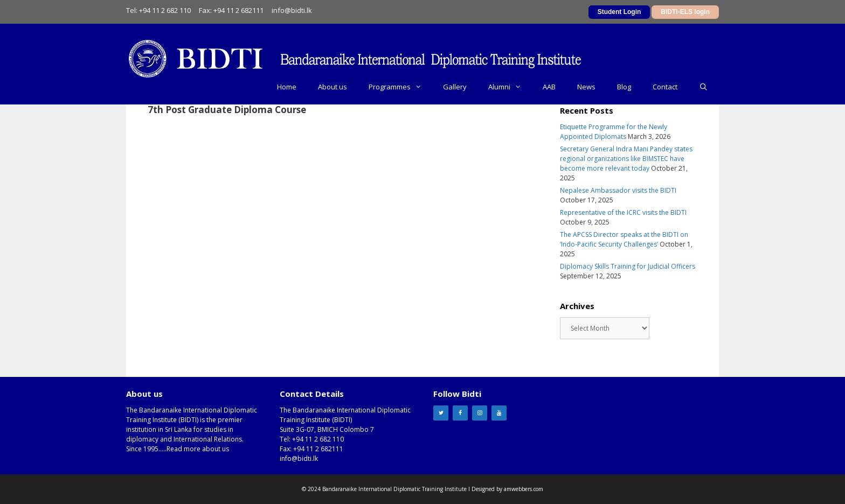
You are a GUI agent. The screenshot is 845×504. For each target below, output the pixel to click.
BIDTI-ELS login (685, 12)
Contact (665, 87)
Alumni (510, 87)
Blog (624, 87)
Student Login (619, 12)
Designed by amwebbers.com (507, 489)
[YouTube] (499, 413)
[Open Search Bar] (704, 87)
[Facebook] (460, 413)
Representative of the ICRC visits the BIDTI (623, 212)
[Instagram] (480, 413)
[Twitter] (441, 413)
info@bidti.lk (292, 10)
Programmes (400, 87)
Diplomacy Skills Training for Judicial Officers (628, 266)
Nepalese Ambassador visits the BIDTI (618, 190)
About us (333, 87)
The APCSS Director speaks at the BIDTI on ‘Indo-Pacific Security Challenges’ (624, 239)
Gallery (455, 87)
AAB (549, 87)
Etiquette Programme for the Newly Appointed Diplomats (614, 132)
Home (287, 87)
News (586, 87)
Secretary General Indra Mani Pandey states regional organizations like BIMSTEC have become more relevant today (626, 159)
